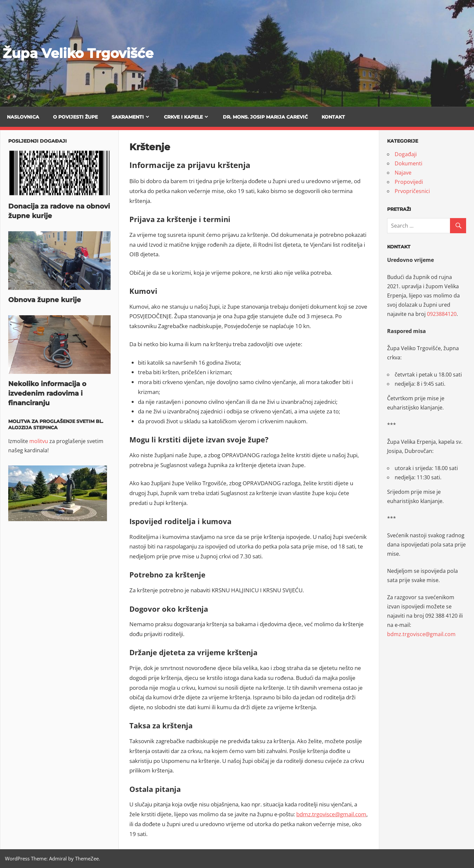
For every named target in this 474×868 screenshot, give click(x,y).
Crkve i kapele (183, 117)
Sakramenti (128, 117)
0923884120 (442, 314)
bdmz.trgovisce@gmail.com (331, 814)
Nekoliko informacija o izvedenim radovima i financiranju (47, 393)
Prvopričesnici (412, 191)
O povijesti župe (75, 117)
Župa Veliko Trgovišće (78, 53)
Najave (403, 173)
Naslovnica (23, 117)
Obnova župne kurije (45, 300)
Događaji (406, 154)
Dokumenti (408, 163)
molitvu (39, 441)
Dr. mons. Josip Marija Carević (265, 117)
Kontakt (333, 117)
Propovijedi (409, 182)
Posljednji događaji (38, 141)
